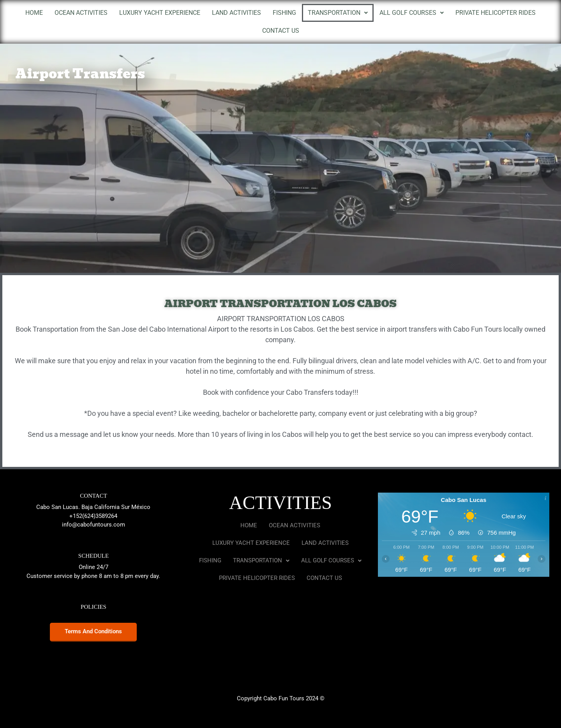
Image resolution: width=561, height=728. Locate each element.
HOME (34, 13)
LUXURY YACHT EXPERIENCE (160, 13)
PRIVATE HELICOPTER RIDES (496, 13)
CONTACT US (281, 31)
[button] (338, 13)
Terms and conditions (93, 631)
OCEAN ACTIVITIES (81, 13)
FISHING (284, 13)
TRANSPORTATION (338, 13)
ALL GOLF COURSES (412, 13)
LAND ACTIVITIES (236, 13)
